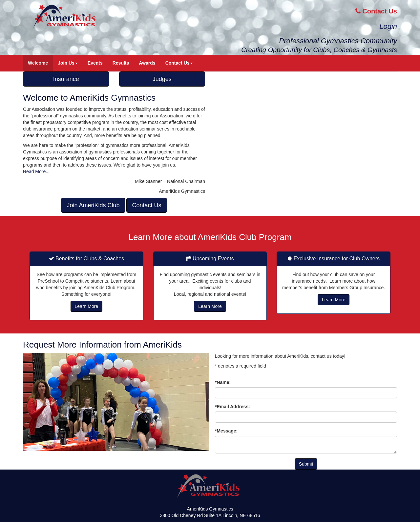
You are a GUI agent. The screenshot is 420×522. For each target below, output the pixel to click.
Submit (306, 464)
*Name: (223, 382)
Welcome (38, 63)
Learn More (87, 306)
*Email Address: (232, 407)
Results (121, 63)
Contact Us (376, 11)
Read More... (36, 171)
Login (388, 26)
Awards (147, 63)
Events (95, 63)
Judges (162, 79)
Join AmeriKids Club (93, 205)
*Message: (226, 431)
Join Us (68, 63)
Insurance (66, 79)
